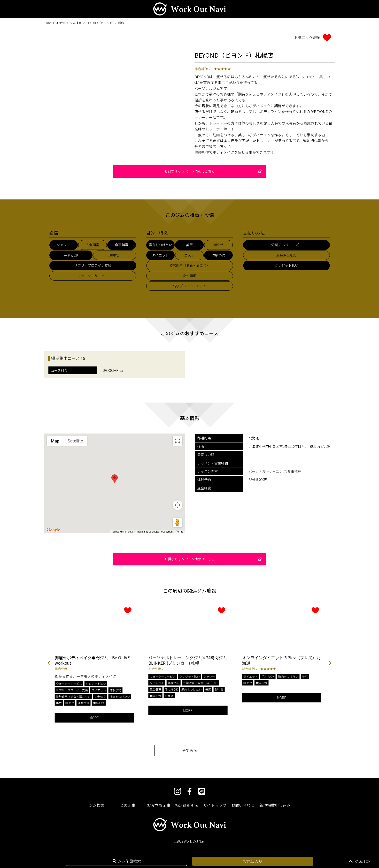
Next (330, 663)
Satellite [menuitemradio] (75, 441)
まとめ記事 (126, 805)
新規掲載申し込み (275, 805)
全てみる (190, 750)
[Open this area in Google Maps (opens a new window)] (54, 530)
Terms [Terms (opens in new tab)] (180, 532)
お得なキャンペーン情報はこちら (213, 171)
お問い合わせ (243, 805)
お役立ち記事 (159, 805)
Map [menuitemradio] (55, 441)
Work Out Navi (55, 23)
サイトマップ (215, 805)
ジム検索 (76, 23)
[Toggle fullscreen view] (178, 441)
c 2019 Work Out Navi (190, 841)
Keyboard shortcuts (122, 532)
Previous (49, 663)
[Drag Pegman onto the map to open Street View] (178, 523)
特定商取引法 (187, 805)
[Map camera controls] (178, 505)
